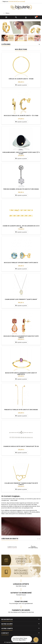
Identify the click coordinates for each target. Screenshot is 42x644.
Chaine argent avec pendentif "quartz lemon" (21, 299)
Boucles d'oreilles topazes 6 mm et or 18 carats (21, 263)
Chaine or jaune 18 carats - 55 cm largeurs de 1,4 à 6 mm (21, 227)
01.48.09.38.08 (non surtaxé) (17, 2)
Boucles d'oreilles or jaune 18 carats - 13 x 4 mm (21, 116)
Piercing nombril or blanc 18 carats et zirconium (21, 189)
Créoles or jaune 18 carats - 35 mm (21, 79)
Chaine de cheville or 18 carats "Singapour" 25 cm (21, 446)
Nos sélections (21, 49)
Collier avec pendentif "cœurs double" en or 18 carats (21, 484)
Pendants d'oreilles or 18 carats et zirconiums (21, 410)
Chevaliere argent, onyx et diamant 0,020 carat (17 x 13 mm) (21, 153)
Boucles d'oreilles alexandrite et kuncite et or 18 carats (21, 337)
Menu (6, 13)
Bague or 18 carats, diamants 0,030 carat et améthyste (21, 374)
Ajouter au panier (21, 85)
